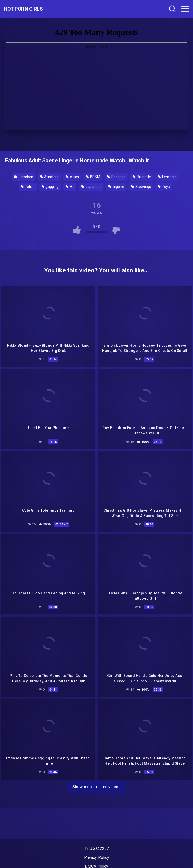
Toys (164, 187)
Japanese (91, 187)
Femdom (24, 177)
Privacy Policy (97, 857)
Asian (72, 177)
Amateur (50, 177)
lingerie (116, 187)
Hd (70, 187)
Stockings (141, 187)
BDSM (93, 177)
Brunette (142, 177)
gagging (50, 187)
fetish (28, 187)
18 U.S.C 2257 (97, 848)
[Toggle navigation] (185, 9)
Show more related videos (96, 787)
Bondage (116, 177)
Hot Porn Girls (23, 9)
